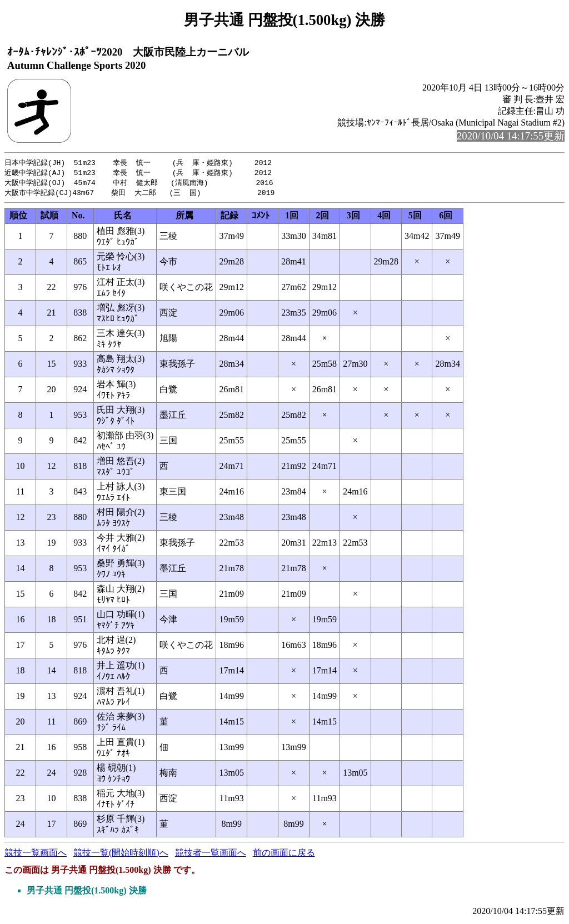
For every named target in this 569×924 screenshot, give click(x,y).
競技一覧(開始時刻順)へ (121, 855)
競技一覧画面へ (36, 855)
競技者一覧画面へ (211, 855)
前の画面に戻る (284, 855)
